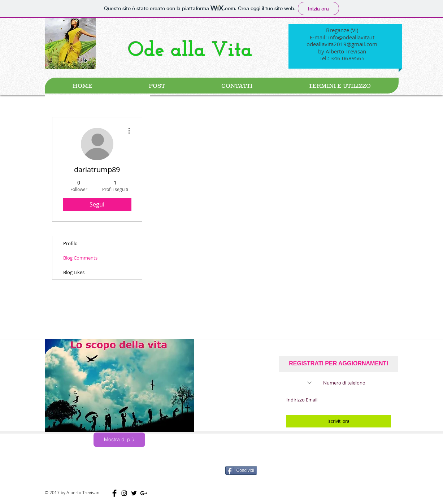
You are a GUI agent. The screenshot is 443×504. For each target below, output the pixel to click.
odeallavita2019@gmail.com (342, 44)
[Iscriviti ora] (339, 421)
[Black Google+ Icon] (144, 493)
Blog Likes (74, 272)
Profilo (70, 243)
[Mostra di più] (119, 440)
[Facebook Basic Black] (114, 493)
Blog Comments (80, 258)
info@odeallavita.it (351, 37)
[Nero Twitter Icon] (134, 493)
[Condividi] (241, 470)
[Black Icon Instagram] (124, 493)
